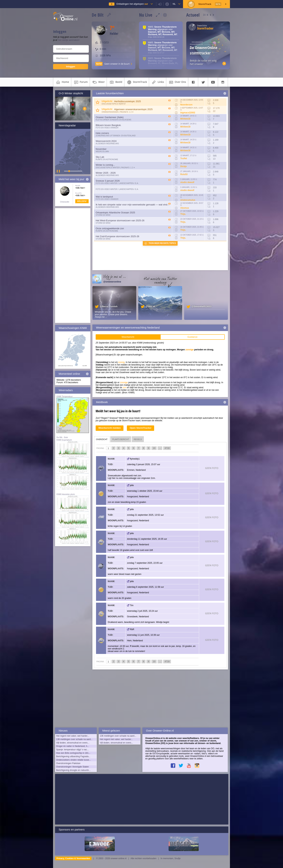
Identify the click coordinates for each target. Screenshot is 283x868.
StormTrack (137, 82)
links (157, 82)
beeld (116, 82)
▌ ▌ (59, 171)
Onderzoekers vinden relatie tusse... (73, 760)
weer (98, 82)
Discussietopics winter (108, 168)
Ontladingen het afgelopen (132, 4)
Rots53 (184, 174)
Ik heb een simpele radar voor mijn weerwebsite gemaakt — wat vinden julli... (136, 205)
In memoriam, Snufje (171, 858)
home (62, 82)
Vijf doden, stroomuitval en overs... (73, 743)
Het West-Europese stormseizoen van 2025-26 (120, 220)
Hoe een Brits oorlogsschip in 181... (73, 753)
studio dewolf (187, 182)
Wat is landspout (104, 197)
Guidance (192, 337)
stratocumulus (188, 200)
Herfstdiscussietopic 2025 (127, 101)
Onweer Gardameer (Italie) (110, 117)
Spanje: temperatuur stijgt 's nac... (72, 750)
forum (80, 82)
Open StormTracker (141, 428)
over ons (177, 82)
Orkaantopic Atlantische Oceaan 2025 (115, 213)
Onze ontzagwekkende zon (110, 228)
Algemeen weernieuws (107, 144)
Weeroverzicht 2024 (106, 141)
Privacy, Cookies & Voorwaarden (73, 858)
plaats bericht (121, 439)
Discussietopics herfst (114, 104)
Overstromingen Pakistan (68, 763)
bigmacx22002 (188, 113)
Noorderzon (186, 105)
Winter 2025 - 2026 (106, 173)
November (101, 149)
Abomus (185, 208)
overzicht (102, 439)
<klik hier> (80, 188)
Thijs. (183, 214)
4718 (167, 448)
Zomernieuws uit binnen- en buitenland (116, 136)
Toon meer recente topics (162, 243)
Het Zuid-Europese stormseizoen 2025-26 (117, 236)
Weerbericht (128, 337)
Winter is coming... (105, 165)
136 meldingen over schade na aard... (74, 739)
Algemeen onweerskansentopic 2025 (133, 109)
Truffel (184, 158)
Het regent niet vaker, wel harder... (73, 736)
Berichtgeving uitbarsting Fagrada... (73, 756)
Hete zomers (102, 133)
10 (154, 448)
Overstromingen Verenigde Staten (72, 767)
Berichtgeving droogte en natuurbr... (73, 770)
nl (174, 4)
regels (138, 439)
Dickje (183, 166)
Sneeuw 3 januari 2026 (108, 181)
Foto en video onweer (107, 128)
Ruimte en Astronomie (107, 159)
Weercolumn (102, 152)
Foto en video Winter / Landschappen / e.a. (117, 183)
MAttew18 (185, 119)
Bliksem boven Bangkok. (108, 125)
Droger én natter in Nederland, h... (73, 746)
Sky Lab (100, 157)
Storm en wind (103, 215)
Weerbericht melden (110, 428)
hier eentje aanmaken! (69, 40)
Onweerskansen (110, 112)
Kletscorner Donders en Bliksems (113, 120)
